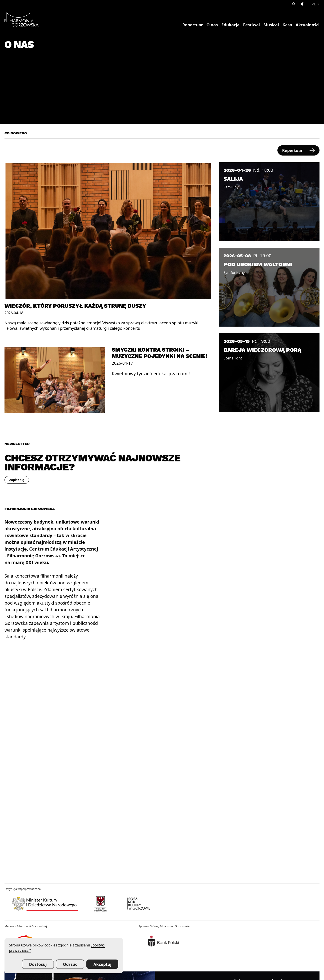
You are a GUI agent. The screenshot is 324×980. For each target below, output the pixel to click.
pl (314, 4)
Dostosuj (38, 964)
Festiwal (252, 25)
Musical (271, 25)
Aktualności (308, 25)
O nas (212, 25)
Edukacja (231, 25)
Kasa (287, 25)
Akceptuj (102, 964)
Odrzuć (70, 964)
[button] (294, 4)
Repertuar (193, 25)
